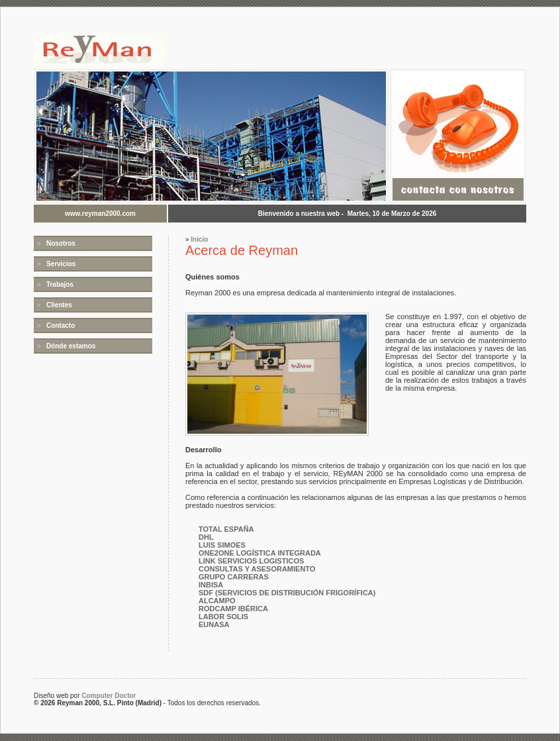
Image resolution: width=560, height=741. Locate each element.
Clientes (59, 305)
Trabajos (60, 284)
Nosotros (61, 243)
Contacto (61, 325)
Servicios (61, 264)
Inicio (199, 239)
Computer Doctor (109, 696)
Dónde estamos (71, 346)
